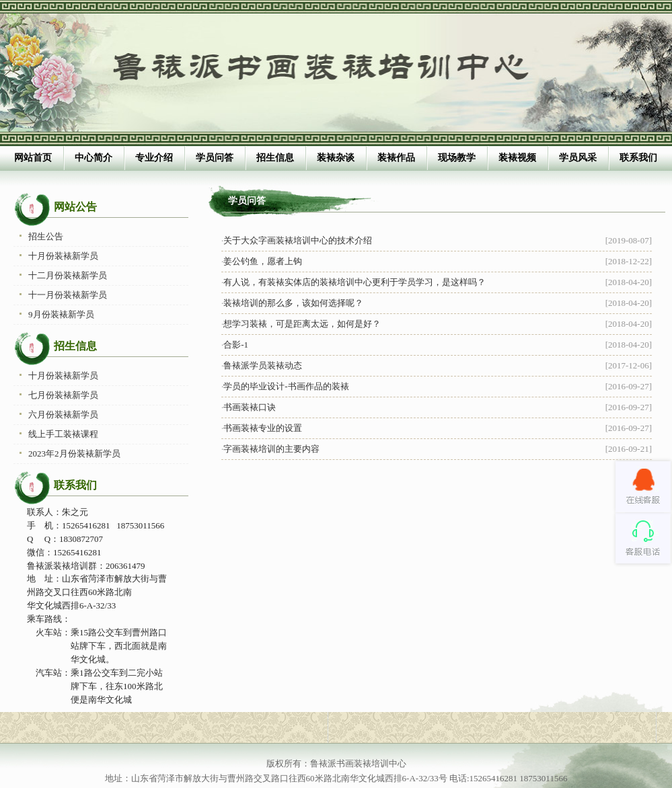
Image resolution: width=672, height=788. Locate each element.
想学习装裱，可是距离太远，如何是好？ (302, 324)
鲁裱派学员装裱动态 (263, 365)
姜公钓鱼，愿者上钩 (263, 261)
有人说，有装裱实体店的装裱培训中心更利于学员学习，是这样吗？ (354, 282)
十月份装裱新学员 (63, 256)
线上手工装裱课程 (63, 434)
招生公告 (46, 236)
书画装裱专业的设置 (263, 428)
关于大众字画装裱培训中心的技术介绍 (298, 240)
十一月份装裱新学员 (68, 295)
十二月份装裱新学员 (68, 275)
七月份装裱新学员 (63, 395)
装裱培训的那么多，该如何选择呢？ (293, 303)
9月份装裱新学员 (61, 314)
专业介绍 (154, 158)
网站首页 (33, 158)
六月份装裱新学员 (63, 415)
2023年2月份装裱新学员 (74, 454)
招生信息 (275, 158)
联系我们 (638, 158)
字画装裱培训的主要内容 (271, 449)
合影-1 (236, 345)
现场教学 (457, 158)
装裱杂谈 (336, 158)
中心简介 (94, 158)
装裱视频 (517, 158)
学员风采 (578, 158)
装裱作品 (396, 158)
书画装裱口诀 (250, 407)
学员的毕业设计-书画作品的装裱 (286, 386)
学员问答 (215, 158)
